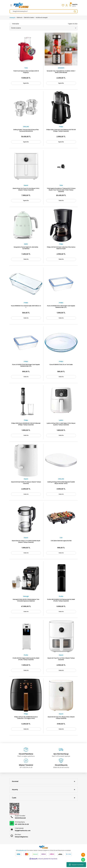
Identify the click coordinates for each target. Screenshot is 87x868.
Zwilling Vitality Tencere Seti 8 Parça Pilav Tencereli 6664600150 (26, 131)
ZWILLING (26, 127)
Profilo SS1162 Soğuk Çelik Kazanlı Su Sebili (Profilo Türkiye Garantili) (26, 665)
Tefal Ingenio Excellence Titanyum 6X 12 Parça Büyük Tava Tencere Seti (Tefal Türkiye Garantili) (61, 191)
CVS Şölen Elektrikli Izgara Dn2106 (61, 546)
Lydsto (61, 424)
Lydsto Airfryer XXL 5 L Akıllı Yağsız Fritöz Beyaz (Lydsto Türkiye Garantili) (61, 428)
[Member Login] (67, 5)
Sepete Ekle (26, 83)
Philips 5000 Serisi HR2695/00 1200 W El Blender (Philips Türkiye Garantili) (26, 428)
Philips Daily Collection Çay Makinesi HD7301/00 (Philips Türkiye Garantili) (61, 131)
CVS (61, 543)
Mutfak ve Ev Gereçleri (42, 18)
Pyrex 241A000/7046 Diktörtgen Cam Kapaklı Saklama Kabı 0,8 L (26, 369)
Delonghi (26, 602)
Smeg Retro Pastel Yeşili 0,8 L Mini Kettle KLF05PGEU (26, 250)
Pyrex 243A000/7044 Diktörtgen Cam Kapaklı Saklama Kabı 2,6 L (61, 309)
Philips (61, 127)
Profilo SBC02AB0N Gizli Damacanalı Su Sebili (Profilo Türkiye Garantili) (61, 606)
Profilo (61, 602)
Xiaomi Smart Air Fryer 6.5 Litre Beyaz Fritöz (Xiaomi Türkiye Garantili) (26, 190)
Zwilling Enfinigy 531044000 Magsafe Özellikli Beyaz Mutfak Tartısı (61, 487)
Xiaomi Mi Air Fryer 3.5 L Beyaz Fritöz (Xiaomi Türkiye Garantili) (61, 725)
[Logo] (21, 5)
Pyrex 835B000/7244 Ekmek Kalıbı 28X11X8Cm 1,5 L (26, 309)
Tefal (26, 68)
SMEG (26, 246)
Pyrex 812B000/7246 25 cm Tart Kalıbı (61, 368)
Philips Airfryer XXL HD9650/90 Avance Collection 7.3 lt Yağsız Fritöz (26, 725)
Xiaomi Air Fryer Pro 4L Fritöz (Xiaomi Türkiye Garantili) (61, 665)
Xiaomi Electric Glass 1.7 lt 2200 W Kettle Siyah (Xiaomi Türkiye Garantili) (26, 547)
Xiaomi (26, 187)
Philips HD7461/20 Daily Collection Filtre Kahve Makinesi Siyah (61, 250)
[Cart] (73, 5)
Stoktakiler (16, 24)
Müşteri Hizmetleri (76, 865)
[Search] (43, 11)
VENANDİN (61, 68)
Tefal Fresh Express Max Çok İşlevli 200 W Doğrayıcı (26, 72)
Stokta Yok (61, 202)
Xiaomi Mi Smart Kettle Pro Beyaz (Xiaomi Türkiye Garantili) (26, 487)
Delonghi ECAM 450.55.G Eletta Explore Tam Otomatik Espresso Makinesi (26, 606)
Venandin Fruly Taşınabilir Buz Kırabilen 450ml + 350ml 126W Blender (61, 72)
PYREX (26, 305)
